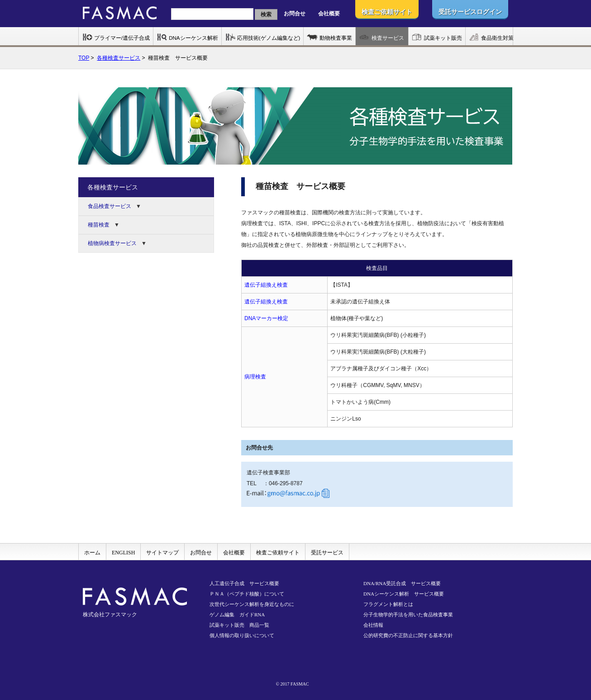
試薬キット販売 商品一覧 (239, 625)
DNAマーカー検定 (266, 318)
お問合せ (295, 14)
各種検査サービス (119, 58)
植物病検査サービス (112, 243)
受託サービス (327, 553)
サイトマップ (162, 553)
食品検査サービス (110, 206)
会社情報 (373, 625)
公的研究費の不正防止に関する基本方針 (408, 635)
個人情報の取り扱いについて (242, 635)
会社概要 (329, 14)
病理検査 (255, 377)
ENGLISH (123, 553)
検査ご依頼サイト (278, 553)
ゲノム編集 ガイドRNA (237, 615)
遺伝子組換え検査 (266, 285)
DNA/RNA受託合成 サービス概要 (402, 583)
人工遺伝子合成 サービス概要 (244, 583)
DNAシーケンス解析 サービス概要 (404, 594)
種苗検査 (99, 225)
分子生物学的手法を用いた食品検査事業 (408, 615)
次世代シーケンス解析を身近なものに (252, 604)
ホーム (92, 553)
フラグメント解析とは (388, 604)
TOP (84, 58)
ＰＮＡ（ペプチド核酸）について (247, 594)
